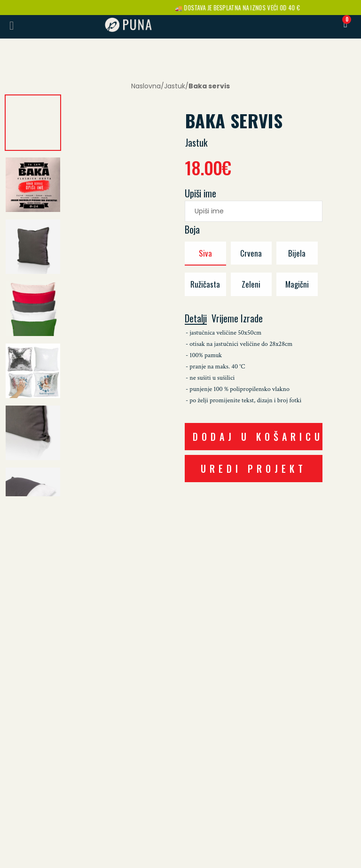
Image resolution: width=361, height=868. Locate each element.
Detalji (196, 319)
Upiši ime (200, 193)
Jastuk (175, 86)
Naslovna (146, 86)
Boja (192, 229)
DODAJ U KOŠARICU (258, 437)
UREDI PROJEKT (254, 469)
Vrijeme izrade (237, 319)
